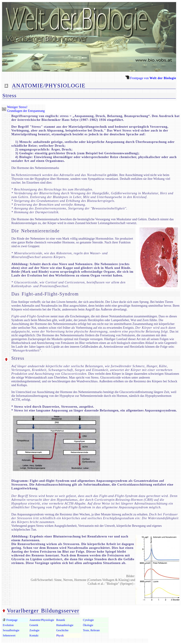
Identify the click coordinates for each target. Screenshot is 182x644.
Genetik (34, 625)
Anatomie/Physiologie (42, 620)
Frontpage (12, 620)
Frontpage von (151, 78)
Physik (60, 635)
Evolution (8, 625)
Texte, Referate (91, 630)
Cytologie (88, 620)
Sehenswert (9, 635)
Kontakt (34, 635)
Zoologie (34, 630)
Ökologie (88, 625)
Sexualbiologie (11, 630)
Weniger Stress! (17, 107)
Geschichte (62, 630)
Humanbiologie (65, 625)
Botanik (61, 620)
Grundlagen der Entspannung (26, 111)
